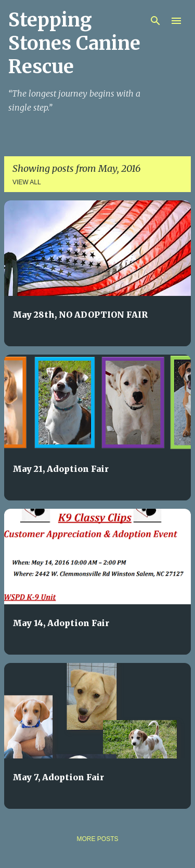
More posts (97, 839)
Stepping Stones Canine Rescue (74, 43)
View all (27, 182)
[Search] (155, 21)
